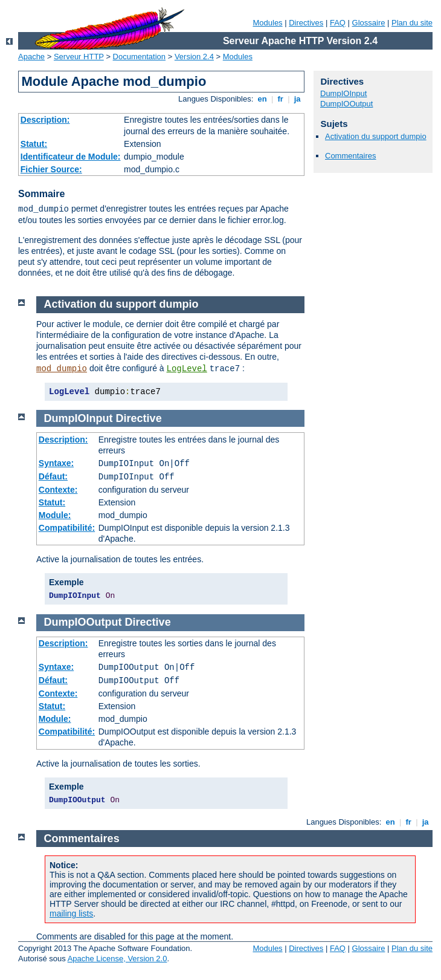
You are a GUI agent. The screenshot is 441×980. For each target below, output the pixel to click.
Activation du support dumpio (376, 136)
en (262, 99)
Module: (55, 515)
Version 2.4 (194, 57)
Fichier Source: (51, 169)
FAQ (338, 23)
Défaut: (53, 476)
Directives (306, 23)
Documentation (139, 57)
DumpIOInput (343, 93)
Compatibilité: (67, 528)
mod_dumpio (62, 369)
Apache (31, 57)
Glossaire (369, 23)
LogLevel (187, 369)
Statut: (34, 144)
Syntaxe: (56, 463)
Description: (45, 120)
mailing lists (71, 913)
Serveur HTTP (79, 57)
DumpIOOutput (346, 104)
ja (297, 99)
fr (281, 99)
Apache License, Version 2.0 (117, 959)
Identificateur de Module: (71, 157)
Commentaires (351, 156)
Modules (267, 23)
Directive (139, 418)
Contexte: (58, 490)
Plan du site (412, 23)
